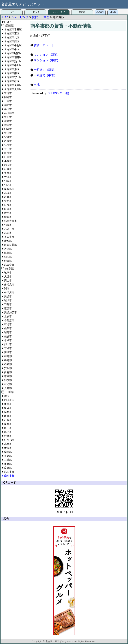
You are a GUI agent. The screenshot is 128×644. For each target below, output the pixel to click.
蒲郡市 (8, 145)
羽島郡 (8, 356)
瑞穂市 (8, 332)
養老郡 (8, 360)
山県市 (8, 328)
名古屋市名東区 (13, 85)
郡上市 (8, 344)
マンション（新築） (47, 55)
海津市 (8, 352)
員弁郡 (8, 456)
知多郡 (8, 257)
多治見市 (9, 284)
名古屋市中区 (12, 49)
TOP (12, 12)
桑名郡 (8, 452)
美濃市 (8, 296)
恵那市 (8, 308)
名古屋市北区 (12, 37)
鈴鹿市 (8, 416)
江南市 (8, 157)
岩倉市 (8, 197)
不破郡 (8, 364)
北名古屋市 (10, 221)
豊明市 (8, 201)
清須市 (8, 217)
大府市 (8, 177)
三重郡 (8, 460)
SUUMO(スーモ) (58, 93)
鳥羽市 (8, 432)
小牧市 (8, 161)
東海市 (8, 173)
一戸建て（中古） (45, 75)
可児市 (8, 324)
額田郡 (8, 261)
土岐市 (8, 316)
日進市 (8, 205)
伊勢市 (8, 404)
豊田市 (8, 133)
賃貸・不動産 (41, 17)
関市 (7, 288)
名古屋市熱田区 (13, 61)
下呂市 (8, 348)
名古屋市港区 (12, 69)
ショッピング (59, 12)
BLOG (113, 12)
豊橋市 (8, 93)
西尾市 (8, 141)
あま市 (8, 233)
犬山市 (8, 149)
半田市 (8, 109)
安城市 (8, 137)
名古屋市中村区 (13, 45)
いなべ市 (9, 440)
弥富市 (8, 225)
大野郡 (8, 388)
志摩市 (8, 444)
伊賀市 (8, 448)
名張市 (8, 420)
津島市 (8, 121)
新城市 (8, 169)
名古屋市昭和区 (13, 53)
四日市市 (9, 400)
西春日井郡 (10, 245)
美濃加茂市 (10, 312)
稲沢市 (8, 165)
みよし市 (9, 229)
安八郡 (8, 368)
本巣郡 (8, 376)
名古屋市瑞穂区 (13, 57)
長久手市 (9, 237)
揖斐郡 (8, 372)
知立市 (8, 185)
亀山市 (8, 428)
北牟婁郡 (9, 472)
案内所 (82, 12)
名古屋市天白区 (13, 89)
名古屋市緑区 (12, 81)
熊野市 (8, 436)
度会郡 (8, 468)
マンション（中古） (47, 60)
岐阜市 (8, 273)
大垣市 (8, 276)
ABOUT (100, 12)
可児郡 (8, 384)
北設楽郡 (9, 265)
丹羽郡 (8, 249)
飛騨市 (8, 336)
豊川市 (8, 117)
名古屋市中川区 (13, 65)
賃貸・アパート (44, 45)
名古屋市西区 (12, 41)
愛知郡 (8, 241)
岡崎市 (8, 97)
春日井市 (9, 113)
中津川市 (9, 292)
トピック (35, 12)
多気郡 (8, 464)
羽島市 (8, 304)
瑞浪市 (8, 300)
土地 (37, 85)
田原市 (8, 209)
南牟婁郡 (9, 476)
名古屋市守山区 (13, 77)
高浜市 (8, 193)
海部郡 (8, 253)
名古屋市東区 (12, 33)
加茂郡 (8, 380)
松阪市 (8, 408)
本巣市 (8, 340)
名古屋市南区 (12, 73)
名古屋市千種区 (13, 29)
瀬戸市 (8, 105)
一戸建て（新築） (45, 70)
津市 (7, 396)
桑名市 (8, 412)
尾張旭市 (9, 189)
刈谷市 (8, 129)
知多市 (8, 181)
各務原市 (9, 320)
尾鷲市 (8, 424)
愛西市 (8, 213)
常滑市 (8, 153)
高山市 (8, 280)
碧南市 (8, 125)
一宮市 (8, 101)
